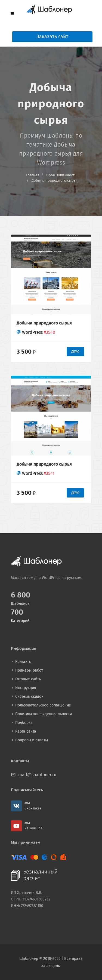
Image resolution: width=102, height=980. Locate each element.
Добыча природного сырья (55, 180)
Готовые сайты (28, 679)
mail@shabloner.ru (37, 775)
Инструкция (26, 688)
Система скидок (29, 697)
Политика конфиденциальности (44, 714)
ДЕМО (75, 352)
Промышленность (61, 175)
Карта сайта (26, 731)
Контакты (23, 662)
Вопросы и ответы (32, 740)
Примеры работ (29, 670)
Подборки (24, 723)
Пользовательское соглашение (43, 705)
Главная (33, 175)
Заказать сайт (52, 37)
